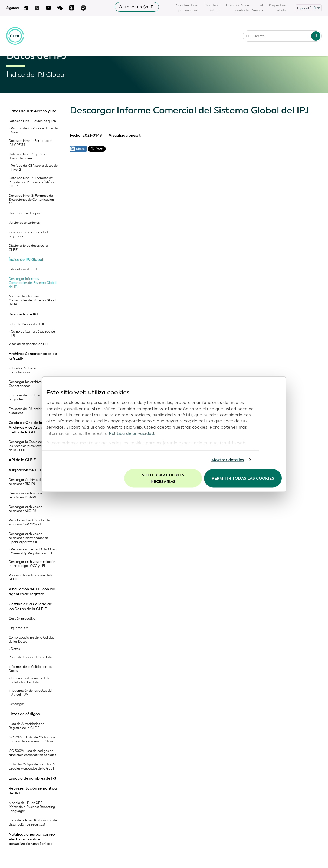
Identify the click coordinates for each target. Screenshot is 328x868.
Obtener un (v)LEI (137, 7)
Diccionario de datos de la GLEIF (28, 248)
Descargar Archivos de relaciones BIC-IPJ (26, 482)
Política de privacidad (131, 433)
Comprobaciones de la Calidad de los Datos (32, 640)
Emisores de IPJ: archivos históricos (27, 411)
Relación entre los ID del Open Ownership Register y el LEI (34, 551)
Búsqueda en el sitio (277, 8)
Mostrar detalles (228, 460)
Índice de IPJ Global (26, 260)
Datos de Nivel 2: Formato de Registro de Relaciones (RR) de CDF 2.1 (32, 182)
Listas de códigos (24, 714)
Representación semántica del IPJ (33, 791)
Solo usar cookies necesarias (163, 478)
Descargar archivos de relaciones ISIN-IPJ (25, 495)
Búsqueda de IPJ (23, 314)
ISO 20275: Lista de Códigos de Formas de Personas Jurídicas (32, 739)
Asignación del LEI (25, 470)
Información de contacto (237, 8)
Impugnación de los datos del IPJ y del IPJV (30, 693)
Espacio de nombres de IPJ (32, 778)
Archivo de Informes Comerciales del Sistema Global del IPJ (32, 300)
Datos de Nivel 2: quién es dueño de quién (28, 156)
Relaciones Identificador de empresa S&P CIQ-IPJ (29, 522)
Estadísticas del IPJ (23, 269)
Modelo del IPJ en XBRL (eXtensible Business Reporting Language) (32, 807)
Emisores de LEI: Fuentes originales (27, 397)
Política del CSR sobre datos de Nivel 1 (34, 130)
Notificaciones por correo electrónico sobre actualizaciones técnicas (32, 839)
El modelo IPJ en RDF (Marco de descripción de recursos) (33, 823)
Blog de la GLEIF (212, 8)
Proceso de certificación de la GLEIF (31, 577)
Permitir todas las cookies (243, 478)
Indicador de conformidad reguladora (28, 234)
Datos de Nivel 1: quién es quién (32, 121)
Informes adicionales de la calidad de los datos (30, 680)
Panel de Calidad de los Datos (31, 657)
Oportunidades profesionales (187, 8)
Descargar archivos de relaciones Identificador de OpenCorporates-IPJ (29, 538)
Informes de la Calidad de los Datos (30, 669)
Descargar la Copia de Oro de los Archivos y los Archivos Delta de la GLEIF (32, 446)
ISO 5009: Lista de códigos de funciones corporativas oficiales (32, 753)
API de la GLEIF (22, 460)
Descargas (17, 704)
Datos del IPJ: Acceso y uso (33, 111)
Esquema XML (19, 628)
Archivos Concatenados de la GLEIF (33, 356)
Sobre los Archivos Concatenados (22, 370)
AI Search (258, 8)
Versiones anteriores (24, 223)
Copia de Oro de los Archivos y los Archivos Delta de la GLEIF (29, 428)
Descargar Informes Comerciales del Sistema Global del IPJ (32, 283)
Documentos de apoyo (26, 213)
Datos (15, 649)
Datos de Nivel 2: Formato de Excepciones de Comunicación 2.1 (31, 200)
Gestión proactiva (22, 619)
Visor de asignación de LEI (28, 344)
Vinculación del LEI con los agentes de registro (32, 592)
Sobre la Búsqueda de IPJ (28, 324)
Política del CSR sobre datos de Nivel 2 (34, 168)
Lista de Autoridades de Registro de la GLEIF (27, 726)
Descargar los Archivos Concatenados (26, 384)
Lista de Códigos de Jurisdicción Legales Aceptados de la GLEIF (32, 767)
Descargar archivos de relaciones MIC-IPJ (25, 509)
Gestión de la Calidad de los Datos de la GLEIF (30, 606)
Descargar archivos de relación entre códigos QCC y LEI (32, 564)
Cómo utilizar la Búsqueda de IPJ (33, 334)
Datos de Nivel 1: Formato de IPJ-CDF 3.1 (30, 143)
